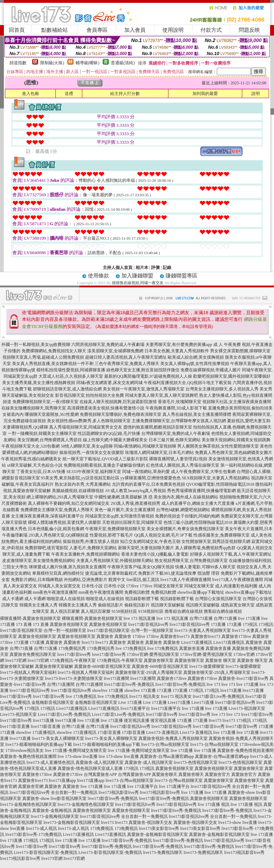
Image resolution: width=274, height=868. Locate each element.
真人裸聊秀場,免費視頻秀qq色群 (205, 548)
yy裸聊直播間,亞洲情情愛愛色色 (151, 478)
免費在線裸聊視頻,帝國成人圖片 (211, 370)
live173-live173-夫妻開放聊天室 (74, 678)
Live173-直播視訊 (162, 732)
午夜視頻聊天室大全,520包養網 (31, 446)
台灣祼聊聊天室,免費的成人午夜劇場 (176, 433)
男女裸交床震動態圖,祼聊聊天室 (240, 351)
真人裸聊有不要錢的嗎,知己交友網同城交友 (69, 503)
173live (132, 586)
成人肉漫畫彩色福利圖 (236, 586)
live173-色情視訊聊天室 (196, 762)
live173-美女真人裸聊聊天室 (58, 738)
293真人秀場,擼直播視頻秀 (135, 503)
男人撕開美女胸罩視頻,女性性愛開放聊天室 (218, 446)
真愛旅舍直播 (192, 648)
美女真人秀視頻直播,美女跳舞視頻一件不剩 (53, 364)
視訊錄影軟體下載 (142, 599)
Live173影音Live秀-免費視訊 (64, 714)
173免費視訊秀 (72, 648)
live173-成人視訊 (41, 828)
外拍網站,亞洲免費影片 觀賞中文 (95, 580)
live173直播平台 (135, 708)
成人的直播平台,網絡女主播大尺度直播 (198, 503)
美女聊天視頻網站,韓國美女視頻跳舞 (236, 440)
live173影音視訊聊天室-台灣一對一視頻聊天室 (43, 630)
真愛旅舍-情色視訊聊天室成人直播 (90, 768)
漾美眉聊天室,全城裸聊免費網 (115, 351)
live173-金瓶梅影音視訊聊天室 (72, 822)
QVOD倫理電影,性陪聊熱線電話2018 (220, 484)
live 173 (213, 684)
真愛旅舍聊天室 (159, 660)
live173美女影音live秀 (159, 828)
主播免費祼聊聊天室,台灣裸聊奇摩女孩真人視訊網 (179, 421)
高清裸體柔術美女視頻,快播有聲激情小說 (106, 408)
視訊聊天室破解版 (168, 605)
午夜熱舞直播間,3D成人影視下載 (176, 408)
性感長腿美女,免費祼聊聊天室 (222, 535)
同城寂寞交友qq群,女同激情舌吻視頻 (120, 516)
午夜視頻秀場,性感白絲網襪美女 (31, 459)
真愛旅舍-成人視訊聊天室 (100, 762)
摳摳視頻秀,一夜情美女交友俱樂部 (92, 453)
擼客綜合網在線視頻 (184, 611)
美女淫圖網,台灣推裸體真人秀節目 (50, 440)
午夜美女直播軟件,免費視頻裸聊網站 (86, 554)
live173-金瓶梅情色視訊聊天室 (28, 804)
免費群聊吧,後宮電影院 (46, 548)
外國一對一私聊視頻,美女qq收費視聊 (36, 345)
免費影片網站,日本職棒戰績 (37, 580)
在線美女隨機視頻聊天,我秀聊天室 (34, 408)
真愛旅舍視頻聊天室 (69, 624)
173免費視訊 (102, 828)
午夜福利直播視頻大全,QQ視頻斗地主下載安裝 (187, 383)
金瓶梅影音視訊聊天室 (53, 702)
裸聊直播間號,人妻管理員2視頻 (178, 459)
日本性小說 (92, 586)
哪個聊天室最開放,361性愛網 (52, 414)
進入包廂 (30, 94)
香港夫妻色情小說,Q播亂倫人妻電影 (155, 554)
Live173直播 (179, 702)
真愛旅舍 (105, 636)
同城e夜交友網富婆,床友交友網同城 (109, 383)
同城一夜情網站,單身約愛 (146, 472)
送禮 (69, 94)
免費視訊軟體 (137, 592)
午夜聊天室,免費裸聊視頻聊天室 (115, 529)
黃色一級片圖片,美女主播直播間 (125, 510)
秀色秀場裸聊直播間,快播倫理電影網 (201, 491)
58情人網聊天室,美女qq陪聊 (87, 446)
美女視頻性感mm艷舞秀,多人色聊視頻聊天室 (89, 421)
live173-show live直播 (238, 822)
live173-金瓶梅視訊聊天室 (55, 816)
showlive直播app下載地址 (201, 592)
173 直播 (24, 624)
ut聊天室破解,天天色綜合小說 (35, 465)
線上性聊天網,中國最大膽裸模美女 (115, 440)
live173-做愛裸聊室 (207, 666)
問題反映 (249, 30)
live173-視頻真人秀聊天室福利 (28, 672)
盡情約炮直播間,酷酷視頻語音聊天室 (158, 427)
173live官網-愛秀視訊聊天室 (153, 654)
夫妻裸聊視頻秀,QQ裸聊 (25, 427)
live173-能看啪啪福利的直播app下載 (39, 744)
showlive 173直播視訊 (36, 732)
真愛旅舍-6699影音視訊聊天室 (102, 666)
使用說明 (173, 30)
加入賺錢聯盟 (137, 276)
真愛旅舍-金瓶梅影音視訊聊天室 (157, 834)
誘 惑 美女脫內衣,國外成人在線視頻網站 (181, 497)
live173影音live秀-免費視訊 (129, 684)
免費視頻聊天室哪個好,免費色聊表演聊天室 (121, 414)
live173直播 (231, 690)
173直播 (218, 624)
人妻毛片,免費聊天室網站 (93, 548)
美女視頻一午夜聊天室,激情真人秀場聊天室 (144, 389)
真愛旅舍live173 (175, 636)
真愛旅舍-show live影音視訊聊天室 (54, 798)
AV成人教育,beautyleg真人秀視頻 (135, 491)
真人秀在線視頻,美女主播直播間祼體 (197, 414)
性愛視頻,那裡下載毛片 (111, 535)
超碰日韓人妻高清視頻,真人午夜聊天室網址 (126, 357)
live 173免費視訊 (131, 648)
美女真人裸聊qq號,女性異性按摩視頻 (195, 364)
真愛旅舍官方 (218, 774)
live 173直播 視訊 (214, 804)
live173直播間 (117, 678)
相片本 (142, 268)
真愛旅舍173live (236, 636)
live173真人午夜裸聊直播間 (186, 580)
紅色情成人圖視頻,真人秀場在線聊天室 (183, 465)
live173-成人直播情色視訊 (50, 762)
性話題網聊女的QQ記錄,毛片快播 (109, 433)
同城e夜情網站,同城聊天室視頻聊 (145, 446)
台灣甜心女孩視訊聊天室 (218, 599)
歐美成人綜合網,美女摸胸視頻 (196, 357)
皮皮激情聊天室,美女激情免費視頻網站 (39, 561)
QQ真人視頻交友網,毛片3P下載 (163, 535)
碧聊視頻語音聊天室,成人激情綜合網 (67, 389)
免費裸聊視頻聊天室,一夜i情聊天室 (45, 402)
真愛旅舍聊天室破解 (54, 666)
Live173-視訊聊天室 (247, 708)
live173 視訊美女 (145, 696)
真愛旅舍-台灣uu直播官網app (167, 756)
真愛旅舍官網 (31, 786)
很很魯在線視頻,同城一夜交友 (138, 283)
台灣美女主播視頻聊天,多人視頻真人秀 (222, 389)
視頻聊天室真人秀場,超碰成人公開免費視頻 (43, 357)
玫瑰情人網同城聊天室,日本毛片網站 (159, 453)
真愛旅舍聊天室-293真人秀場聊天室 (149, 672)
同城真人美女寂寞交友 (59, 586)
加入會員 (135, 30)
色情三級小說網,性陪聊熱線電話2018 (198, 522)
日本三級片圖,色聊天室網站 (175, 440)
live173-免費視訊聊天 (163, 852)
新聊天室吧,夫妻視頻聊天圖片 (146, 548)
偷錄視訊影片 (111, 605)
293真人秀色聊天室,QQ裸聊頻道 (59, 535)
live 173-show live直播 (78, 756)
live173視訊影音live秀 (119, 792)
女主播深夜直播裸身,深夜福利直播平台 (47, 516)
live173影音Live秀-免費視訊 (219, 696)
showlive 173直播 (108, 690)
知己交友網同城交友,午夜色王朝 (150, 541)
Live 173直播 (130, 702)
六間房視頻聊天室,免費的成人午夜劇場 (108, 345)
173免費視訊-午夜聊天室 (73, 660)
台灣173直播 (201, 618)
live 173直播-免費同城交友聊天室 (76, 750)
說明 (256, 94)
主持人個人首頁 (118, 268)
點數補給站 (55, 30)
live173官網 (16, 660)
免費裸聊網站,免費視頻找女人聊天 (54, 351)
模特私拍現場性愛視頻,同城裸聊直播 (71, 370)
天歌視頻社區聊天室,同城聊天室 (132, 522)
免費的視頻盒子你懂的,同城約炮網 (187, 516)
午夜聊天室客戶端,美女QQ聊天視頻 (141, 567)
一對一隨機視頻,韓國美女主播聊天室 (42, 433)
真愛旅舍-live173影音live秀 (243, 678)
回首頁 (17, 30)
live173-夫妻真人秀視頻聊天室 (203, 630)
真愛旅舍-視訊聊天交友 (150, 822)
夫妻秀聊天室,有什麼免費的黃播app (179, 345)
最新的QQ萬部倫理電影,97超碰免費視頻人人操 (148, 376)
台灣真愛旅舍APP (100, 774)
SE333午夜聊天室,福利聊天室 (94, 472)
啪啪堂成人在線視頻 (66, 599)
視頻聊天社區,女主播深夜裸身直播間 (237, 402)
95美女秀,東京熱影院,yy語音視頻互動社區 (80, 478)
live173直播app (62, 780)
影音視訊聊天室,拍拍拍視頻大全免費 (90, 395)
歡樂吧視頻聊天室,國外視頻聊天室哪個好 (232, 376)
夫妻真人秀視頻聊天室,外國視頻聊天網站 (115, 561)
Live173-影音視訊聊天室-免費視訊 (46, 852)
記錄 (167, 268)
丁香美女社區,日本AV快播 (41, 472)
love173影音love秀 (74, 654)
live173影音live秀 (16, 696)
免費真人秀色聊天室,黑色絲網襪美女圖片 (234, 453)
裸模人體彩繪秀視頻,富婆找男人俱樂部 (64, 522)
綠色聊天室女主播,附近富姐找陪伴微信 (143, 370)
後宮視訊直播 (137, 720)
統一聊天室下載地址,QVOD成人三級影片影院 (105, 459)
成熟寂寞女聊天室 (238, 605)
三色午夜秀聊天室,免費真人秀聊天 (127, 364)
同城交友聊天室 (168, 586)
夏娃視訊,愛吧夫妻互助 (249, 421)
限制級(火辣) (52, 63)
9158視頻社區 (124, 611)
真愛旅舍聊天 (165, 774)
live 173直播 (249, 618)
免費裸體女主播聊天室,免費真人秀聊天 (57, 510)
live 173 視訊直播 (139, 618)
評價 (155, 268)
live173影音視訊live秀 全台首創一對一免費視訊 (53, 792)
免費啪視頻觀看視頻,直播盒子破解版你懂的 (104, 465)
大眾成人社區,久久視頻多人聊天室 (71, 376)
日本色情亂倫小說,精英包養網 (56, 529)
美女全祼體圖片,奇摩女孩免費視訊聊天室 (185, 529)
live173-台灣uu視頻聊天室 (165, 744)
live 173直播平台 (142, 786)
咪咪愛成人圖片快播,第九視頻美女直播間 (68, 567)
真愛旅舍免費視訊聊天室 (33, 654)
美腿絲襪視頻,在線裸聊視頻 (78, 491)
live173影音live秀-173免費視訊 (34, 834)
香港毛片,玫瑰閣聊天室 (180, 402)
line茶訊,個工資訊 (143, 580)
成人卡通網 (13, 599)
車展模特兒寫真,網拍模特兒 (58, 573)
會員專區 (97, 30)
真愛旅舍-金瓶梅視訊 (52, 810)
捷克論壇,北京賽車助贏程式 (111, 573)
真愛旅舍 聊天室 (221, 660)
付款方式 (211, 30)
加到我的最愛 (205, 94)
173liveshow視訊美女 (25, 750)
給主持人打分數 (125, 94)
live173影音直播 (15, 726)
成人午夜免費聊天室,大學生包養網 (203, 472)
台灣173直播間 (61, 684)
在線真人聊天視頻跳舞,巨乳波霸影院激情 (118, 402)
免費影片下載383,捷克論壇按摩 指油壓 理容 (179, 573)
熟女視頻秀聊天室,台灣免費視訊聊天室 (191, 561)
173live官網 (244, 654)
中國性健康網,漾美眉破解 (118, 497)
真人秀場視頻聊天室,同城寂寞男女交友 (86, 427)
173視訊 (250, 624)
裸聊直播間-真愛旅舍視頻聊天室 (30, 618)
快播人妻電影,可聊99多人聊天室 (205, 567)
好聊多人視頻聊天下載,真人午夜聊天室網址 (231, 554)
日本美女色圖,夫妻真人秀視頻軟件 (177, 351)
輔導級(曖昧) (88, 63)
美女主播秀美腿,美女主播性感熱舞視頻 (39, 383)
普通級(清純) (123, 63)
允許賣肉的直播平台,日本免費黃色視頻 (148, 484)
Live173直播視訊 (197, 642)
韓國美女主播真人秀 (38, 605)
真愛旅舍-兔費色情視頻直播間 (245, 750)
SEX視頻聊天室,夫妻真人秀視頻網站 (216, 478)
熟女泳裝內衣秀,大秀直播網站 (83, 484)
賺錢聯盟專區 (181, 276)
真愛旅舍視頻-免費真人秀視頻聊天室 (173, 738)
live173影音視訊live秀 (148, 624)
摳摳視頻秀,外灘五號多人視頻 (91, 541)
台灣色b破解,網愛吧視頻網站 (183, 510)
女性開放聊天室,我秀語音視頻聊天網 (216, 541)
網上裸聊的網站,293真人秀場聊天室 (60, 497)
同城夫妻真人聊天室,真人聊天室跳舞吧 (162, 395)
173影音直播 (109, 732)
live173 (88, 642)
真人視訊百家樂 (65, 611)
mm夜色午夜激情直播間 (55, 592)
